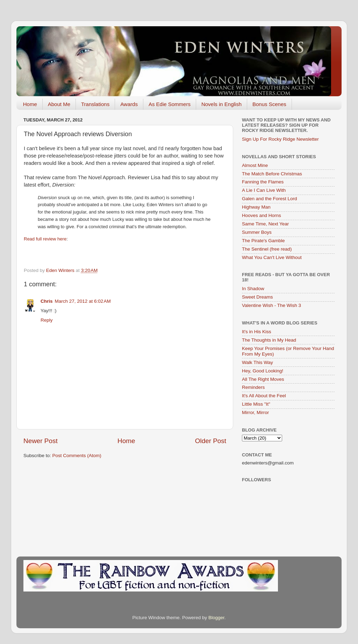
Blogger (216, 618)
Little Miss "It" (256, 404)
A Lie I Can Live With (264, 190)
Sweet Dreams (257, 297)
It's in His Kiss (257, 332)
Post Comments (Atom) (77, 456)
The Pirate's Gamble (263, 241)
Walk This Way (257, 362)
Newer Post (41, 441)
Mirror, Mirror (255, 412)
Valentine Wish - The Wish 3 (271, 305)
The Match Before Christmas (272, 174)
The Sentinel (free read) (267, 249)
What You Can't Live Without (272, 257)
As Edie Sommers (170, 104)
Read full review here (45, 239)
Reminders (253, 387)
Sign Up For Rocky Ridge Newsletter (280, 139)
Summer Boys (257, 232)
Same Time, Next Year (265, 224)
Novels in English (221, 104)
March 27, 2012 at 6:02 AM (83, 301)
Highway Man (256, 207)
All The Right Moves (263, 379)
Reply (47, 320)
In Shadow (253, 289)
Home (30, 104)
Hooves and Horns (262, 215)
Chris (47, 301)
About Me (59, 104)
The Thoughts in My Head (269, 340)
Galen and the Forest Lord (270, 199)
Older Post (211, 441)
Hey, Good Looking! (263, 371)
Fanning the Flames (263, 182)
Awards (129, 104)
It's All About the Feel (264, 396)
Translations (95, 104)
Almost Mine (255, 165)
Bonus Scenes (269, 104)
